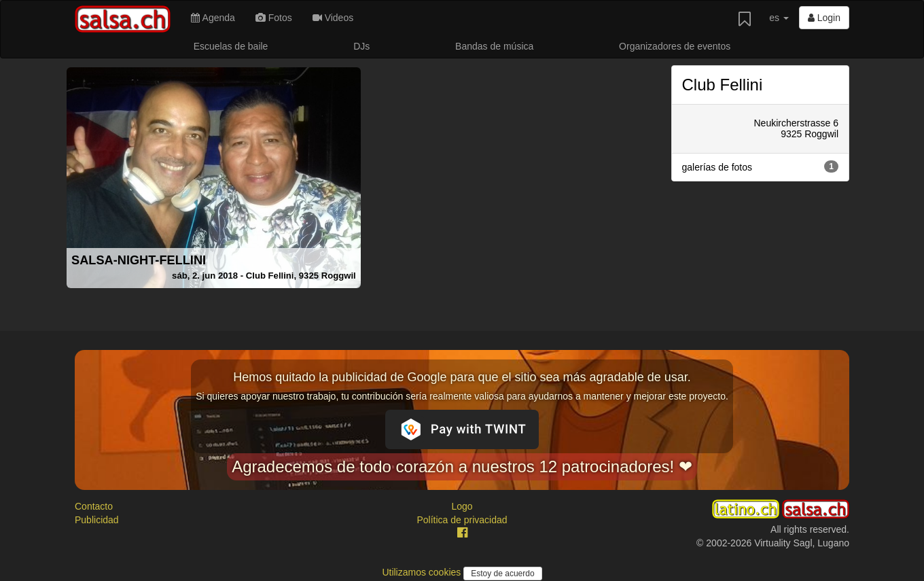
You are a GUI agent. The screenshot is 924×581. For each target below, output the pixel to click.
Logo (462, 506)
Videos (333, 18)
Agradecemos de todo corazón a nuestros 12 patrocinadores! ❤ (462, 466)
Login (824, 18)
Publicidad (97, 520)
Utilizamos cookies (423, 572)
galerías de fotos (761, 166)
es (779, 18)
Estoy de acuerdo (502, 574)
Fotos (274, 18)
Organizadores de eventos (675, 46)
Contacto (94, 506)
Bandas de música (494, 46)
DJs (361, 46)
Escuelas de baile (231, 46)
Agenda (213, 18)
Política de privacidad (462, 520)
